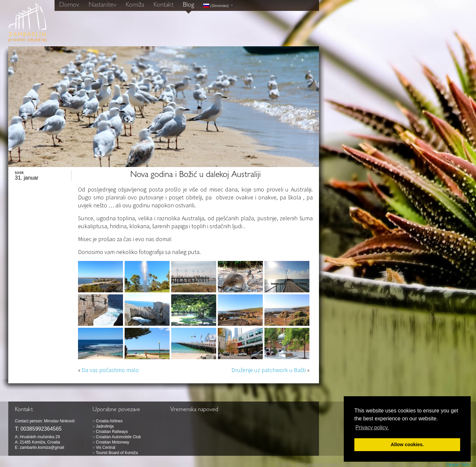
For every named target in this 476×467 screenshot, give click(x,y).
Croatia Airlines (109, 421)
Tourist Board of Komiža (117, 453)
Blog (188, 5)
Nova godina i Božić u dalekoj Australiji (196, 175)
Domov (69, 5)
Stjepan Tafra (458, 465)
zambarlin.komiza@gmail (42, 447)
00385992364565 (41, 429)
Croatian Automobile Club (118, 437)
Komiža (135, 5)
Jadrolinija (105, 426)
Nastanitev (102, 5)
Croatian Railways (112, 432)
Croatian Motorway (113, 442)
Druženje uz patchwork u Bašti (269, 370)
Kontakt (163, 5)
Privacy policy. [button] (372, 427)
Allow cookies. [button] (407, 445)
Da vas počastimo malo (110, 370)
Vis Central (105, 447)
